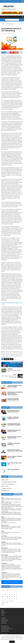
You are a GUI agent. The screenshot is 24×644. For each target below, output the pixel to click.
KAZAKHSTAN (18, 543)
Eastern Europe (4, 619)
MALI (7, 507)
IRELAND (20, 557)
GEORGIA (14, 543)
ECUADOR (7, 577)
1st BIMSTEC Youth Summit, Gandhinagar (14, 444)
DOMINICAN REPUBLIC (11, 567)
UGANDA (7, 511)
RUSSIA (11, 544)
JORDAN (13, 526)
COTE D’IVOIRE (4, 505)
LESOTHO (6, 513)
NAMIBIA (8, 515)
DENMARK (17, 556)
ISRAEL (10, 526)
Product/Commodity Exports (7, 629)
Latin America (4, 623)
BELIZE (9, 574)
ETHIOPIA (17, 509)
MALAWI (15, 513)
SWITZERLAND (4, 561)
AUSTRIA (3, 556)
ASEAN (3, 517)
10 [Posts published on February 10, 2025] (2, 597)
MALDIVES (16, 532)
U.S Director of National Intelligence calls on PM (13, 418)
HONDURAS (8, 575)
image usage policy (10, 356)
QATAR (9, 528)
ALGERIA (11, 502)
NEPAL (20, 532)
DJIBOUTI (14, 509)
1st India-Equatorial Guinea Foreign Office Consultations (14, 424)
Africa (2, 610)
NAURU (2, 538)
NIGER (12, 507)
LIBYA (19, 502)
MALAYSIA (19, 518)
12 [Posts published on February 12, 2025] (7, 597)
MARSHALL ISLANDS (13, 537)
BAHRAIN (3, 526)
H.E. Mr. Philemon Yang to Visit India (14, 463)
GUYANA (11, 577)
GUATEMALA (3, 575)
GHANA (11, 505)
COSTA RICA (12, 574)
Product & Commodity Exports (8, 484)
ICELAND (16, 557)
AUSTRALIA (7, 520)
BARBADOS (3, 567)
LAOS (16, 518)
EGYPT (14, 502)
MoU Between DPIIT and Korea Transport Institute (14, 437)
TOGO (11, 508)
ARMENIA (3, 543)
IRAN (5, 526)
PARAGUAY (14, 577)
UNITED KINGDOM (10, 561)
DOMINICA (17, 567)
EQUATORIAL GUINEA (18, 500)
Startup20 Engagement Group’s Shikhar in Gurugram (15, 386)
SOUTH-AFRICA (12, 515)
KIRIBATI (8, 537)
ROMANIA (19, 551)
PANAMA (19, 575)
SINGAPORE (12, 519)
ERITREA (21, 509)
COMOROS (19, 512)
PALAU (10, 538)
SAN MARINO (14, 560)
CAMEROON (12, 499)
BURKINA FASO (14, 504)
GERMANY (6, 557)
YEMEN (11, 529)
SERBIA (10, 552)
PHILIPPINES (7, 519)
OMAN (2, 528)
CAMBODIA (9, 518)
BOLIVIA (13, 576)
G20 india (6, 359)
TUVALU (13, 539)
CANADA (3, 564)
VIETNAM (19, 519)
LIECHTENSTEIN (6, 558)
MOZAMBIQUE (4, 515)
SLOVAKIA (3, 552)
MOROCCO (3, 503)
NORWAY (3, 560)
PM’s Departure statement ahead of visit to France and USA (15, 450)
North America (4, 622)
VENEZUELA (7, 578)
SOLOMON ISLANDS (5, 539)
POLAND (15, 551)
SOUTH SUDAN (18, 510)
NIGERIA (9, 507)
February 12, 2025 (11, 426)
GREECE (9, 557)
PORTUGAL (9, 560)
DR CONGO (12, 500)
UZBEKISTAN (3, 545)
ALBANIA (3, 549)
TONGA (10, 539)
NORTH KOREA (13, 523)
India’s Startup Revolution (13, 469)
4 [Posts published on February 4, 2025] (5, 594)
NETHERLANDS (17, 558)
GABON (3, 501)
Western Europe (4, 621)
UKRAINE (13, 552)
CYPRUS (13, 556)
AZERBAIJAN (7, 543)
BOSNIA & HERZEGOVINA (9, 549)
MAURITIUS (19, 513)
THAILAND (16, 519)
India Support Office (5, 491)
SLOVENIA (7, 552)
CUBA (6, 567)
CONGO (8, 500)
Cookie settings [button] (18, 639)
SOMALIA (13, 510)
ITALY (2, 558)
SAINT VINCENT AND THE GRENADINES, (10, 569)
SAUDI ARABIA (13, 528)
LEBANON (19, 526)
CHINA (10, 520)
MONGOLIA (8, 523)
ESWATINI (3, 513)
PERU (17, 577)
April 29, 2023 (10, 401)
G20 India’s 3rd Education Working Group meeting (13, 399)
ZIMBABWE (20, 515)
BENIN (10, 504)
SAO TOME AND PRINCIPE (18, 507)
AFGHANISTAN (4, 532)
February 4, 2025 (11, 471)
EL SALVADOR (17, 574)
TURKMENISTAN (20, 544)
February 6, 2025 (11, 459)
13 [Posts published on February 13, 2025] (10, 597)
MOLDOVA (8, 544)
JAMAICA (9, 568)
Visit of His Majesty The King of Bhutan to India (15, 457)
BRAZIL (16, 576)
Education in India (5, 486)
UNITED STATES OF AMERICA (9, 564)
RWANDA (5, 510)
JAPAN (15, 520)
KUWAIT (16, 526)
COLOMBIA (3, 577)
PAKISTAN (3, 533)
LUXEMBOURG (12, 558)
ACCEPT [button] (12, 642)
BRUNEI (5, 518)
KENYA (2, 510)
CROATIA (19, 549)
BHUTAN (13, 532)
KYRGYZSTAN (4, 544)
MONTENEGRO (4, 551)
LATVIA (15, 550)
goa (12, 359)
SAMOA (20, 538)
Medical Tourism (5, 480)
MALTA (6, 560)
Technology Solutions (5, 627)
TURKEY (19, 528)
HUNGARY (13, 557)
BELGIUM (10, 556)
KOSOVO (12, 550)
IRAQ (7, 526)
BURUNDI (10, 509)
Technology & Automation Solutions (9, 482)
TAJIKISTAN (15, 544)
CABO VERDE (19, 504)
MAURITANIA (3, 507)
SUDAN (7, 503)
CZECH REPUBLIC (4, 550)
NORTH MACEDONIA (10, 551)
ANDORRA (6, 556)
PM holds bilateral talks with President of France (14, 431)
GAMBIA (8, 505)
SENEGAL (3, 508)
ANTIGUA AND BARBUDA (13, 565)
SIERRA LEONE (7, 508)
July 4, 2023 (10, 388)
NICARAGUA (15, 575)
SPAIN (17, 560)
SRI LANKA (7, 533)
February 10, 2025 (11, 439)
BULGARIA (15, 549)
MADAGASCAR (11, 513)
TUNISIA (9, 503)
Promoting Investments (6, 488)
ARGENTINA (9, 576)
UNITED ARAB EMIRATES (5, 529)
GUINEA (14, 505)
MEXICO (12, 575)
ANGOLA (11, 512)
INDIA (12, 520)
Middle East (4, 613)
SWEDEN (20, 560)
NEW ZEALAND (19, 520)
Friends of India (4, 634)
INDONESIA (13, 518)
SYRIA (17, 528)
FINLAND (20, 556)
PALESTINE (6, 528)
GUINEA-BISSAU (18, 505)
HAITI (6, 568)
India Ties (11, 34)
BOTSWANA (14, 512)
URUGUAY (3, 578)
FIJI (6, 537)
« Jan (2, 605)
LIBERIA (16, 502)
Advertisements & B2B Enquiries (12, 582)
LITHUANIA (19, 550)
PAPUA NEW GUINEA (15, 538)
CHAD (6, 500)
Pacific (3, 615)
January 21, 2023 (11, 396)
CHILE (18, 576)
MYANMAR (3, 519)
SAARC (3, 614)
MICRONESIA (19, 537)
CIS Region (3, 618)
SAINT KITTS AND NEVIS (14, 568)
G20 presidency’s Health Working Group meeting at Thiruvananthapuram (15, 393)
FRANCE (3, 557)
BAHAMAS (19, 565)
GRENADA (3, 568)
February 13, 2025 (11, 413)
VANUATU (16, 539)
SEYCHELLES (9, 510)
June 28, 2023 (5, 34)
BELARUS (11, 543)
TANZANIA (3, 511)
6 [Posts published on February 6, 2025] (10, 594)
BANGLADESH (9, 532)
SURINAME (21, 577)
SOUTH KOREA (4, 522)
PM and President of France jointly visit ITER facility (14, 411)
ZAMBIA (17, 515)
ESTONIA (9, 550)
